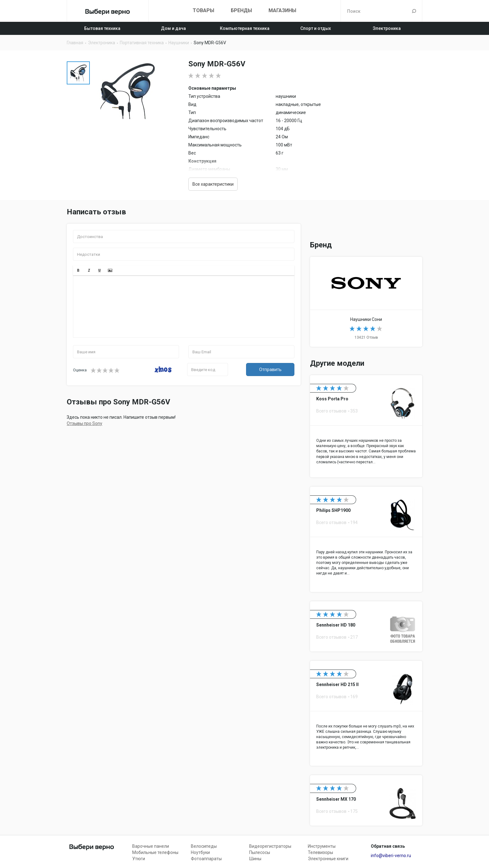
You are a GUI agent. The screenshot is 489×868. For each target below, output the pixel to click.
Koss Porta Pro (366, 426)
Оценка (80, 370)
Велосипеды (204, 846)
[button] (78, 270)
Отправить (270, 370)
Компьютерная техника (245, 28)
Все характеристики (213, 184)
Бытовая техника (102, 28)
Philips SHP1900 (366, 539)
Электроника (387, 28)
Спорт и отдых (316, 28)
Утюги (139, 859)
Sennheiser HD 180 (366, 626)
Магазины (282, 10)
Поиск (414, 11)
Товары (203, 10)
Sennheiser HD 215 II (366, 713)
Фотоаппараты (206, 859)
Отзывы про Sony (85, 423)
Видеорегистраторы (270, 846)
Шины (255, 859)
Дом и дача (173, 28)
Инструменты (322, 846)
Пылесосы (260, 852)
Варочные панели (151, 846)
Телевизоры (320, 852)
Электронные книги (328, 859)
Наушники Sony (366, 302)
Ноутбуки (200, 852)
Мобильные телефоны (155, 852)
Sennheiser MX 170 (366, 800)
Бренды (241, 10)
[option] (78, 73)
